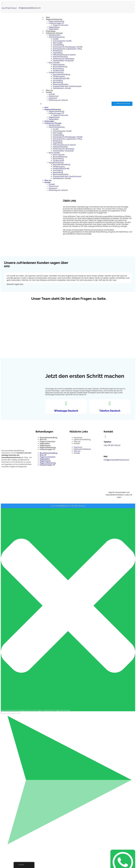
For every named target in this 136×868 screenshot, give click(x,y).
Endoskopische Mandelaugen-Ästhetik (68, 47)
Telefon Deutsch (110, 411)
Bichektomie (58, 51)
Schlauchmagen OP (56, 23)
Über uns (49, 90)
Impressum (53, 98)
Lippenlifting (58, 53)
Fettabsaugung (59, 76)
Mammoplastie (59, 65)
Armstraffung (58, 80)
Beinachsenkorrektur (61, 84)
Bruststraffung (58, 69)
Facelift (56, 39)
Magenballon (54, 29)
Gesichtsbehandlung (57, 37)
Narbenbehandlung (60, 57)
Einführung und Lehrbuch (58, 100)
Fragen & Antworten (61, 25)
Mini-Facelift (58, 43)
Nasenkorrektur (54, 35)
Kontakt (49, 92)
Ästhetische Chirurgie (54, 33)
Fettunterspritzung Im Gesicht (64, 55)
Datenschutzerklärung (82, 440)
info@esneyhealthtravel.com (30, 8)
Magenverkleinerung (54, 19)
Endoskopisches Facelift (62, 41)
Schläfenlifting (58, 45)
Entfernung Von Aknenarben (64, 59)
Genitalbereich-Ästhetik (62, 88)
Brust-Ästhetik (54, 63)
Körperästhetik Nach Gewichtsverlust (67, 86)
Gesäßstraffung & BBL (61, 78)
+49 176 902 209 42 (9, 8)
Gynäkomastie (58, 71)
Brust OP (43, 440)
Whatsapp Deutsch (66, 411)
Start (48, 17)
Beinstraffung (58, 82)
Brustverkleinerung (60, 67)
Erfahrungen (51, 31)
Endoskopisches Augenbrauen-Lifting (67, 49)
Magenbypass (54, 27)
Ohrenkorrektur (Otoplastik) (63, 61)
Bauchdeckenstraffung (61, 74)
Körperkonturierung (56, 73)
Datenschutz (54, 96)
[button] (61, 104)
